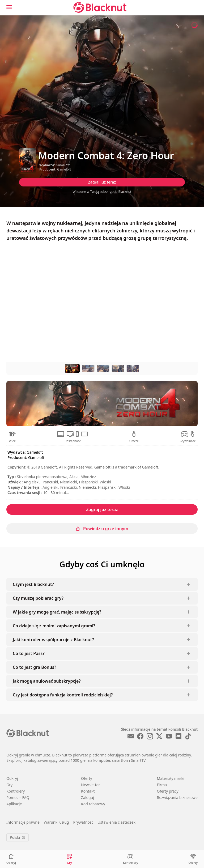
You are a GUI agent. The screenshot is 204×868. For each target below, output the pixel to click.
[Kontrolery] (131, 859)
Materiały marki (171, 778)
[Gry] (69, 859)
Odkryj (12, 778)
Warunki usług (56, 822)
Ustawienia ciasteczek (116, 822)
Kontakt (88, 791)
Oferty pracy (168, 791)
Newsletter (90, 785)
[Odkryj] (11, 859)
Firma (162, 785)
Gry (9, 785)
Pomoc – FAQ (18, 797)
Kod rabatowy (93, 804)
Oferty (87, 778)
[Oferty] (193, 859)
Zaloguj (88, 797)
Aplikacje (14, 804)
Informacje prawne (23, 822)
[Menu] (9, 7)
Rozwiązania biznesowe (177, 797)
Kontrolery (16, 791)
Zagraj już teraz (102, 182)
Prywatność (83, 822)
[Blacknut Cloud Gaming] (100, 7)
